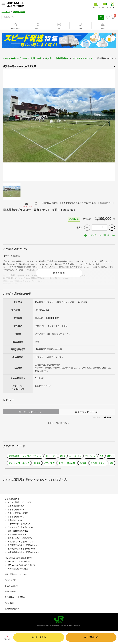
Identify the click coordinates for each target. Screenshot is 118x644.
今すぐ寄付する (91, 637)
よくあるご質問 (11, 586)
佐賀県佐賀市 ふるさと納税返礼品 (59, 66)
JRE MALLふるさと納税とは (19, 561)
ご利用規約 (9, 603)
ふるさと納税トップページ (15, 58)
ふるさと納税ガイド (13, 499)
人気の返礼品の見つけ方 (18, 569)
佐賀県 (48, 58)
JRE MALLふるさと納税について (18, 558)
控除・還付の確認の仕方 (18, 531)
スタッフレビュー (87, 412)
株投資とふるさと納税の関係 (20, 538)
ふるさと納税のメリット (18, 517)
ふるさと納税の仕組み (17, 510)
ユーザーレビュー (31, 412)
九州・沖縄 (36, 58)
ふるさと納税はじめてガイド (20, 502)
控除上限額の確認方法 (17, 535)
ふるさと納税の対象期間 (18, 513)
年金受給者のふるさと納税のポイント (23, 552)
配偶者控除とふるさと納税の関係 (22, 549)
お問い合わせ (10, 591)
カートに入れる (39, 637)
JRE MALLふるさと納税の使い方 (21, 565)
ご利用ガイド (10, 580)
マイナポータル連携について (20, 524)
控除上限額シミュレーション (17, 574)
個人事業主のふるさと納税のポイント (23, 545)
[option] (59, 125)
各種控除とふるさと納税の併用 (21, 542)
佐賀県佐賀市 (62, 58)
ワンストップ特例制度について (21, 527)
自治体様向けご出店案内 (15, 597)
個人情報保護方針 (12, 609)
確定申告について (15, 520)
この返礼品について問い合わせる (101, 235)
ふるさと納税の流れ (16, 506)
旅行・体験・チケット (83, 58)
